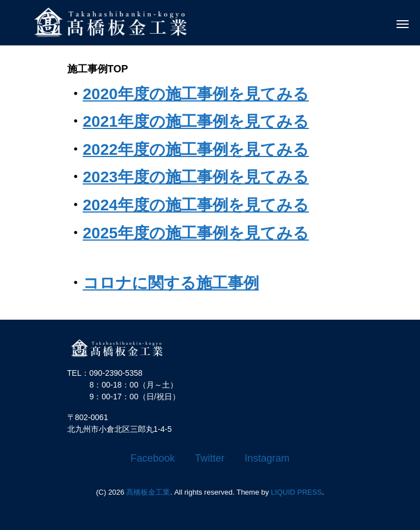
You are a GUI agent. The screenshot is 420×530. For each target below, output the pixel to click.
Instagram (267, 458)
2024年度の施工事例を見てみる (196, 205)
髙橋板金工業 (148, 492)
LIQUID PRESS (296, 492)
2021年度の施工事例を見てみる (196, 121)
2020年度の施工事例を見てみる (196, 94)
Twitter (210, 458)
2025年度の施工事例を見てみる (196, 233)
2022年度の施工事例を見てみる (196, 149)
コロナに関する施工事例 (171, 283)
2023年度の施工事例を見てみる (196, 177)
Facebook (153, 458)
